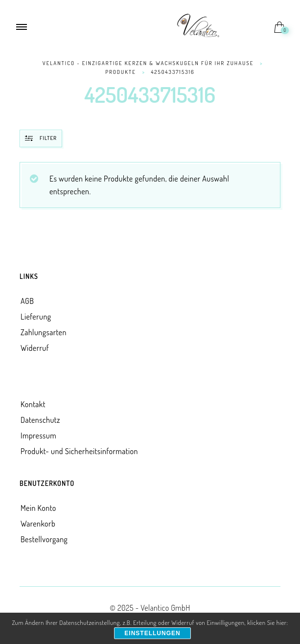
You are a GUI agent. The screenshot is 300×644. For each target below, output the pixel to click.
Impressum (38, 436)
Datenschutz (40, 420)
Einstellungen (152, 633)
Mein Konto (38, 508)
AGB (27, 301)
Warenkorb (38, 524)
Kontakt (33, 404)
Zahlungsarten (44, 332)
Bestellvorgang (44, 539)
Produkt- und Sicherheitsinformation (79, 451)
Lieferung (36, 317)
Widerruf (35, 348)
